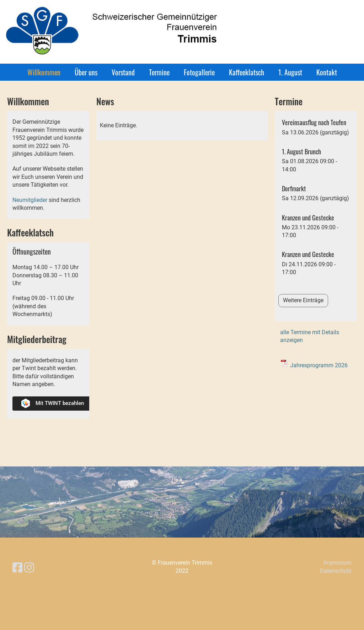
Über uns (86, 72)
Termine (159, 72)
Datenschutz (336, 571)
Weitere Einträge (303, 300)
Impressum (338, 563)
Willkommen (44, 72)
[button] (316, 127)
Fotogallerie (199, 72)
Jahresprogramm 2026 (319, 365)
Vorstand (123, 72)
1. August (290, 72)
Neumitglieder (30, 200)
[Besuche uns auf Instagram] (29, 568)
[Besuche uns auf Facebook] (17, 568)
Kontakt (327, 72)
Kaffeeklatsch (247, 72)
